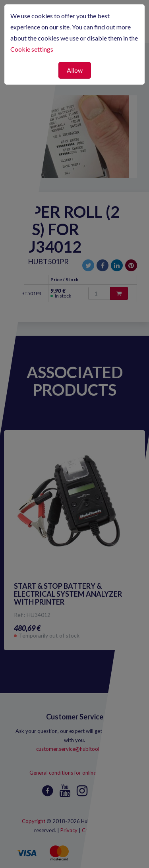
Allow (75, 70)
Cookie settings (32, 49)
